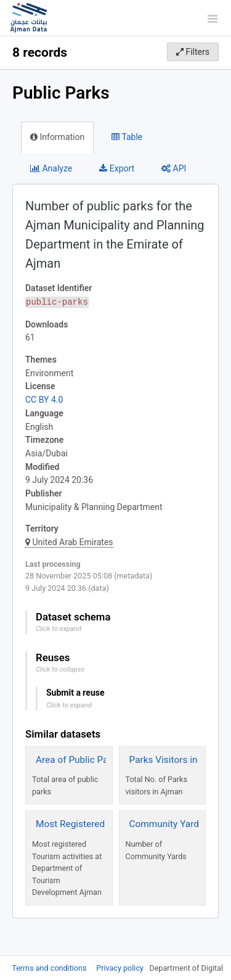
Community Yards (167, 824)
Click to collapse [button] (60, 669)
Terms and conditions (50, 968)
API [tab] (174, 168)
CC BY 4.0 (44, 400)
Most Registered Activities (91, 824)
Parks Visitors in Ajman (178, 760)
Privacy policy (121, 968)
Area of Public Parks (79, 760)
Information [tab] (57, 137)
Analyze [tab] (51, 168)
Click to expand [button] (59, 629)
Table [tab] (127, 137)
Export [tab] (117, 168)
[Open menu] (213, 19)
